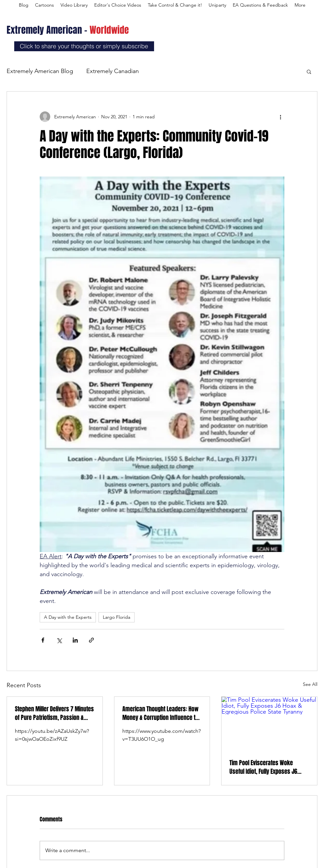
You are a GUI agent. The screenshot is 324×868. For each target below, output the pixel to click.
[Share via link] (91, 640)
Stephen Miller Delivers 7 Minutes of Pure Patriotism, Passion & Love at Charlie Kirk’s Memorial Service (54, 713)
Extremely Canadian (113, 71)
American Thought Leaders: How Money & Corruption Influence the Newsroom (162, 713)
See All (310, 684)
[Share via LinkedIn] (75, 640)
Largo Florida (117, 617)
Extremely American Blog (40, 71)
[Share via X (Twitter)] (59, 640)
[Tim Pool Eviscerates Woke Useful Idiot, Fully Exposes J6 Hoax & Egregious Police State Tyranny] (269, 724)
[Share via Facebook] (43, 640)
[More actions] (280, 117)
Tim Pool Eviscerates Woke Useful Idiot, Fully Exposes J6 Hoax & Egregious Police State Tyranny (264, 767)
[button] (309, 71)
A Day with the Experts (68, 617)
